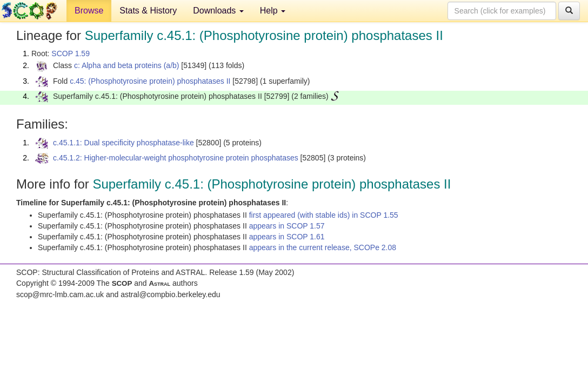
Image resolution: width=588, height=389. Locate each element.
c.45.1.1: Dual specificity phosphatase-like (123, 143)
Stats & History (148, 11)
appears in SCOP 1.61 (287, 237)
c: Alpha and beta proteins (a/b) (127, 65)
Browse (89, 11)
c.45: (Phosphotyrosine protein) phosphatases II (150, 81)
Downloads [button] (218, 11)
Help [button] (273, 11)
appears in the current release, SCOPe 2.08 (323, 247)
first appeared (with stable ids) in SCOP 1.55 (324, 215)
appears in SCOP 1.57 (287, 226)
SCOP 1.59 (71, 53)
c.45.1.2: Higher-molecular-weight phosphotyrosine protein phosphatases (176, 158)
